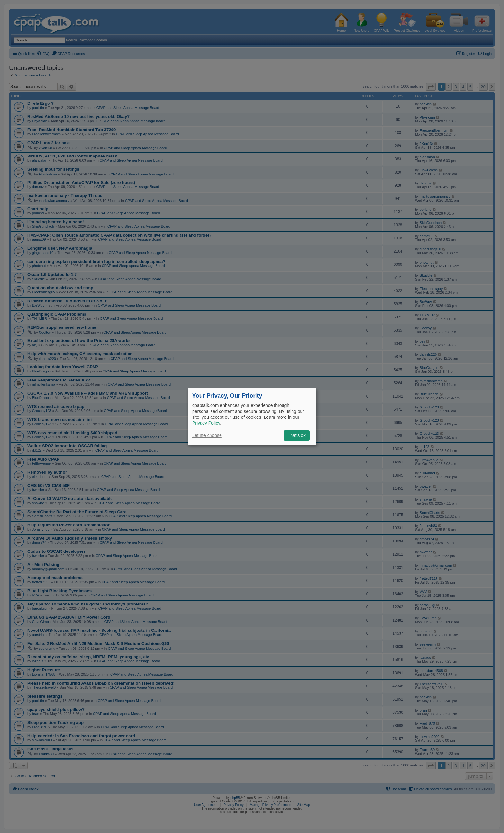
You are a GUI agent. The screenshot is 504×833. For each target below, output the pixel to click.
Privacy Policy (206, 423)
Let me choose (207, 435)
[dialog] (252, 416)
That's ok (297, 435)
